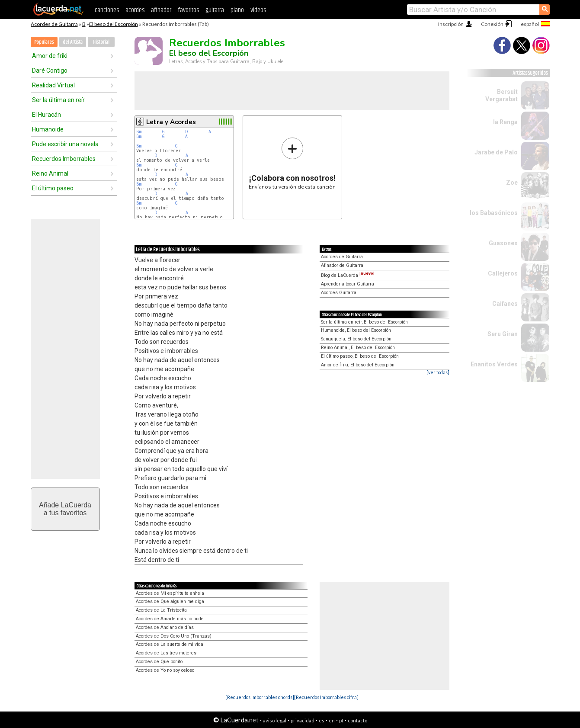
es (322, 720)
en (332, 720)
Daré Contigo (50, 71)
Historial (101, 42)
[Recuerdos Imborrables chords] (260, 697)
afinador (161, 10)
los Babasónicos (494, 213)
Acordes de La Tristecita (161, 610)
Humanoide (48, 129)
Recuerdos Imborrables (64, 159)
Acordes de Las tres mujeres (166, 653)
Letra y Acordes (171, 122)
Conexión (492, 24)
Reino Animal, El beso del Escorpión (358, 348)
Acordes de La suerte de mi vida (170, 644)
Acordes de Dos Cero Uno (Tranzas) (174, 636)
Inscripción (451, 24)
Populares (44, 42)
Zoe (512, 183)
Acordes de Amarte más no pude (170, 619)
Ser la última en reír (58, 100)
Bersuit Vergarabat (501, 95)
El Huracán (46, 115)
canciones (107, 10)
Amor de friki (50, 56)
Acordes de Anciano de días (165, 627)
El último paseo (53, 188)
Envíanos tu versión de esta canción (292, 163)
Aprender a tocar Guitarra (348, 284)
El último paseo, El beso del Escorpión (360, 356)
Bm (139, 132)
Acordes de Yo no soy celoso (165, 670)
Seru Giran (503, 334)
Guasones (503, 243)
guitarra (215, 10)
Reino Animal (50, 173)
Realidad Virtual (53, 85)
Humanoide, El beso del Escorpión (356, 330)
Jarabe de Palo (496, 152)
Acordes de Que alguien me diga (170, 601)
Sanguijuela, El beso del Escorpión (356, 339)
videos (258, 10)
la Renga (505, 122)
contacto (357, 720)
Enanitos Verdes (494, 364)
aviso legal (275, 720)
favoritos (188, 10)
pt (341, 720)
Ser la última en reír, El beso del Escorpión (364, 322)
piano (237, 10)
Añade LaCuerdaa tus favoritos (65, 509)
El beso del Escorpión (114, 24)
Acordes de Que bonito (159, 662)
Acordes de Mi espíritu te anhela (170, 593)
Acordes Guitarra (339, 293)
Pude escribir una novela (65, 144)
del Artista (73, 42)
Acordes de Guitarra (54, 24)
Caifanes (505, 304)
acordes (135, 10)
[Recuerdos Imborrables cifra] (326, 697)
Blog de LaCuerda (348, 275)
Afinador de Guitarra (342, 265)
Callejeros (503, 273)
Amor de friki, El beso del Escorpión (358, 365)
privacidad (303, 720)
